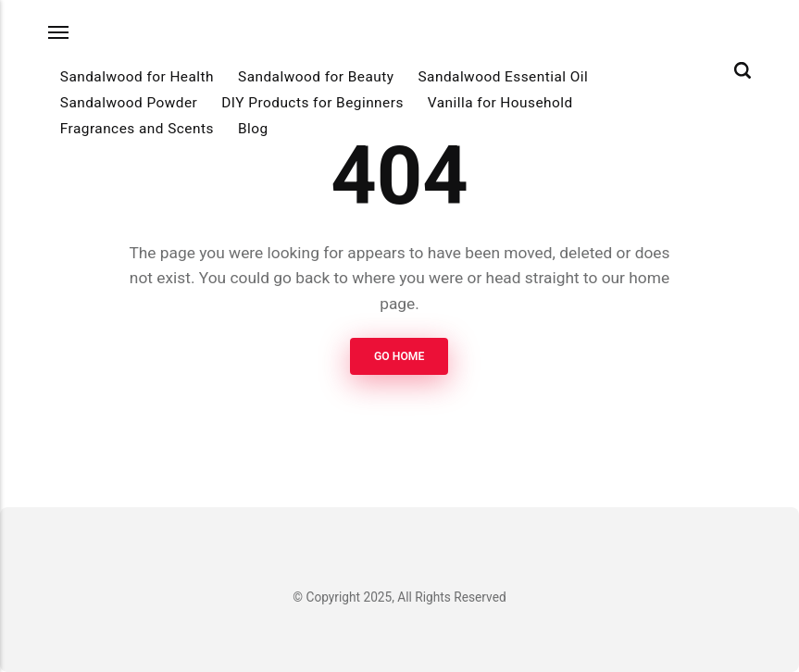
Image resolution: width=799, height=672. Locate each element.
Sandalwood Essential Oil (503, 77)
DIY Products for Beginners (312, 103)
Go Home (399, 356)
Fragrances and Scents (137, 129)
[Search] (743, 70)
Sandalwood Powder (129, 103)
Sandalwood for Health (137, 77)
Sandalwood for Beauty (316, 77)
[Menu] (59, 32)
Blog (253, 129)
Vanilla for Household (500, 103)
